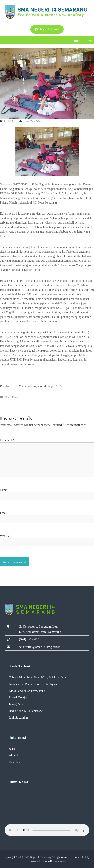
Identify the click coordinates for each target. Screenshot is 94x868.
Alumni (13, 755)
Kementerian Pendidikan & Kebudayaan (33, 684)
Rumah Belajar (18, 698)
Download (15, 762)
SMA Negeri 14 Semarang (38, 857)
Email (4, 513)
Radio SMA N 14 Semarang (26, 711)
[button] (76, 40)
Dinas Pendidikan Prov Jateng (27, 691)
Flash (83, 857)
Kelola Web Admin (33, 121)
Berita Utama (12, 397)
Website (5, 536)
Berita (12, 749)
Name (4, 490)
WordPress (60, 862)
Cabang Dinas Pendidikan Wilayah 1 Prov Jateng (38, 677)
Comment (7, 440)
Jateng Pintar (17, 704)
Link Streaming (18, 718)
